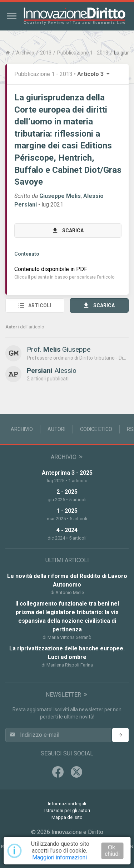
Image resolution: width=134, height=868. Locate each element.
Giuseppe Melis (60, 196)
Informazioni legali (67, 804)
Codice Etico (96, 429)
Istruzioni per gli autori (67, 810)
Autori (56, 429)
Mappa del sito (67, 817)
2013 (46, 53)
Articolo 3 (94, 74)
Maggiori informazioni (59, 857)
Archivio (25, 53)
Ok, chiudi (112, 851)
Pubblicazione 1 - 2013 (83, 53)
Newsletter (67, 695)
